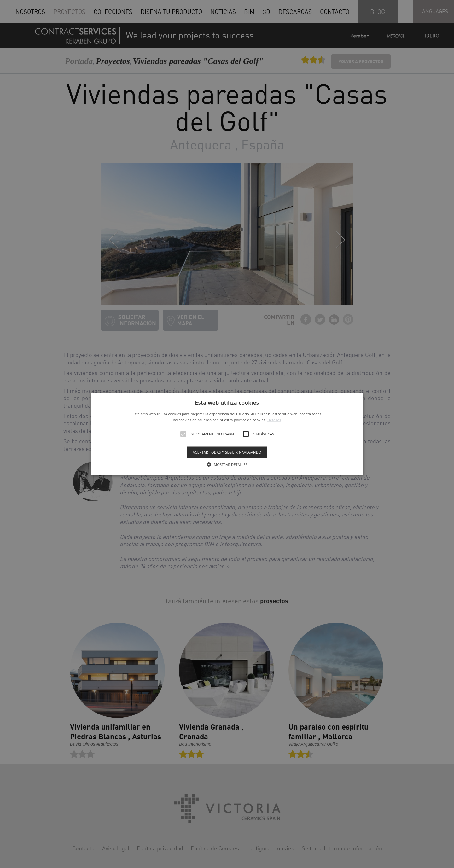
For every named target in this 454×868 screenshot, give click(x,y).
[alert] (227, 434)
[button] (227, 434)
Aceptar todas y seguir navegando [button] (227, 452)
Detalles (274, 420)
